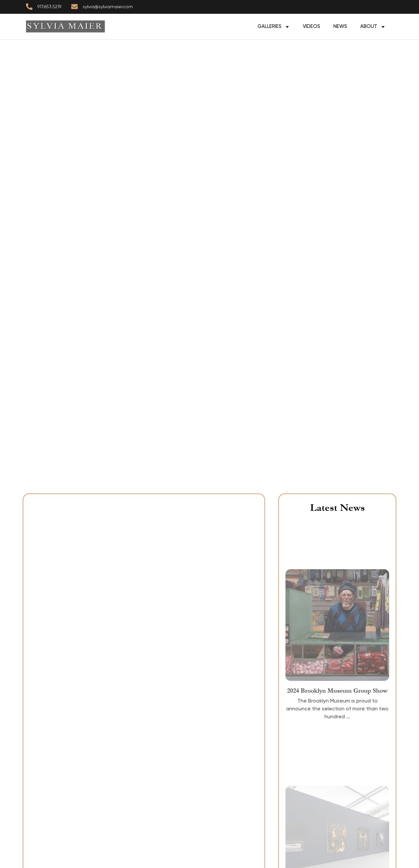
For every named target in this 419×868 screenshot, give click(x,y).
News (340, 26)
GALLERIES (274, 27)
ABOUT (373, 27)
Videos (312, 26)
